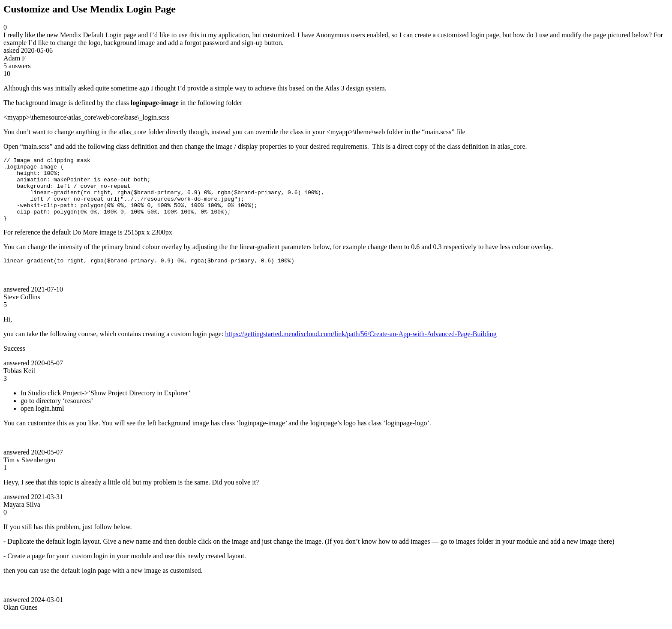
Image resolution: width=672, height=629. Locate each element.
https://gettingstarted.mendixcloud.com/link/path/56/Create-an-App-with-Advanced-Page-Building (361, 348)
